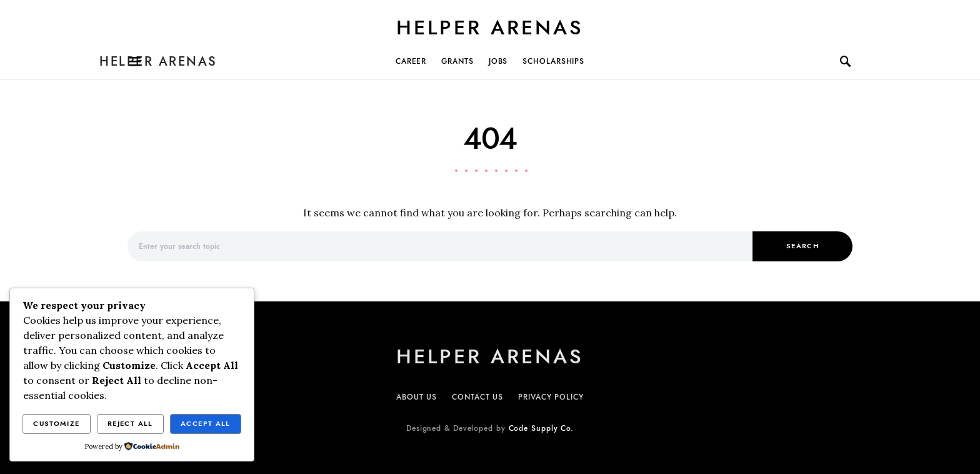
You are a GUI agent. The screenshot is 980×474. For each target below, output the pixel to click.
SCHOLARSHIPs (553, 61)
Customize (56, 424)
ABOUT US (417, 397)
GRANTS (457, 61)
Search (802, 246)
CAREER (411, 61)
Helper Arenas (490, 28)
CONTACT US (477, 397)
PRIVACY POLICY (551, 397)
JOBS (498, 61)
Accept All (206, 424)
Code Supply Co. (542, 428)
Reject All (130, 424)
